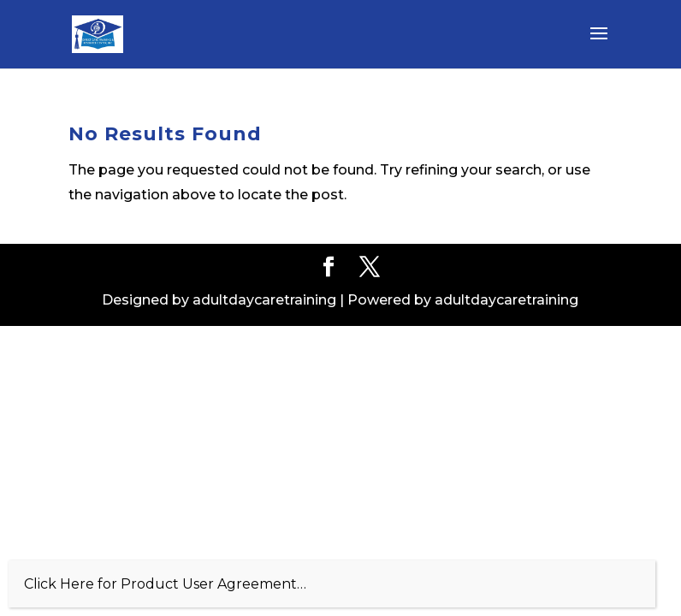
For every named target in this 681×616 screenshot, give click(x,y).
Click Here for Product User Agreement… (165, 584)
